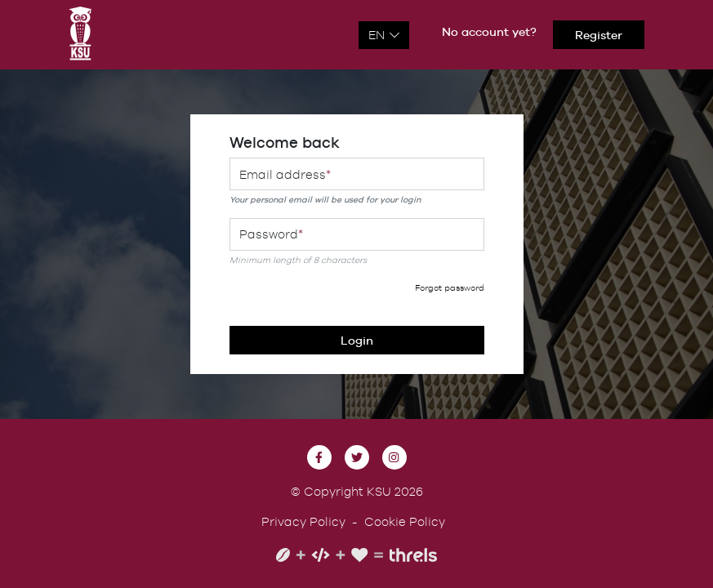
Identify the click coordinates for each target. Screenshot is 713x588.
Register (599, 35)
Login (357, 340)
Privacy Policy (303, 521)
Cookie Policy (405, 521)
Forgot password (450, 287)
